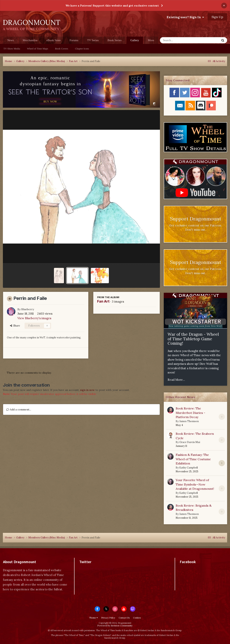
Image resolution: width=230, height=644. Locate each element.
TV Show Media (12, 49)
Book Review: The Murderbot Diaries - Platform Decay (190, 413)
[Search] (180, 40)
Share (15, 326)
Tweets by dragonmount (96, 569)
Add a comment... (19, 409)
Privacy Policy (108, 618)
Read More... (176, 380)
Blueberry (28, 309)
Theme (93, 618)
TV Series (93, 40)
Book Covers (62, 49)
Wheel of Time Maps (37, 49)
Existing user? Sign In (185, 17)
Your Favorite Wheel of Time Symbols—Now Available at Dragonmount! (195, 484)
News (11, 40)
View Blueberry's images (34, 318)
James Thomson (189, 421)
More (151, 40)
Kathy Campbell (189, 468)
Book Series (115, 40)
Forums (74, 40)
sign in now (87, 390)
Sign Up (217, 17)
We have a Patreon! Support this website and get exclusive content (112, 6)
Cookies (137, 618)
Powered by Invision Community (115, 626)
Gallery (135, 41)
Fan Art (103, 301)
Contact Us (124, 618)
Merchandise (30, 40)
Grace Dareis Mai (190, 442)
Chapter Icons (82, 49)
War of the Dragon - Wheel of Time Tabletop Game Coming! (193, 339)
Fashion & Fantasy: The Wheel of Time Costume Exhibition (193, 459)
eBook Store (54, 40)
